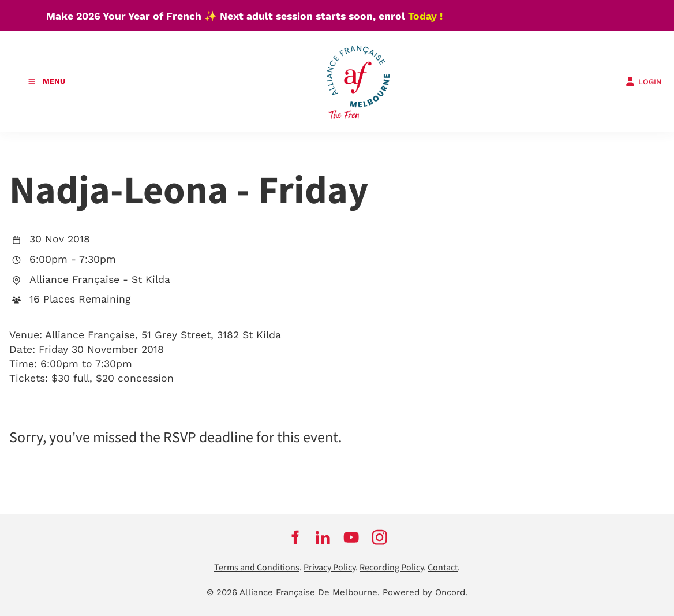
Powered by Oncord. (425, 592)
